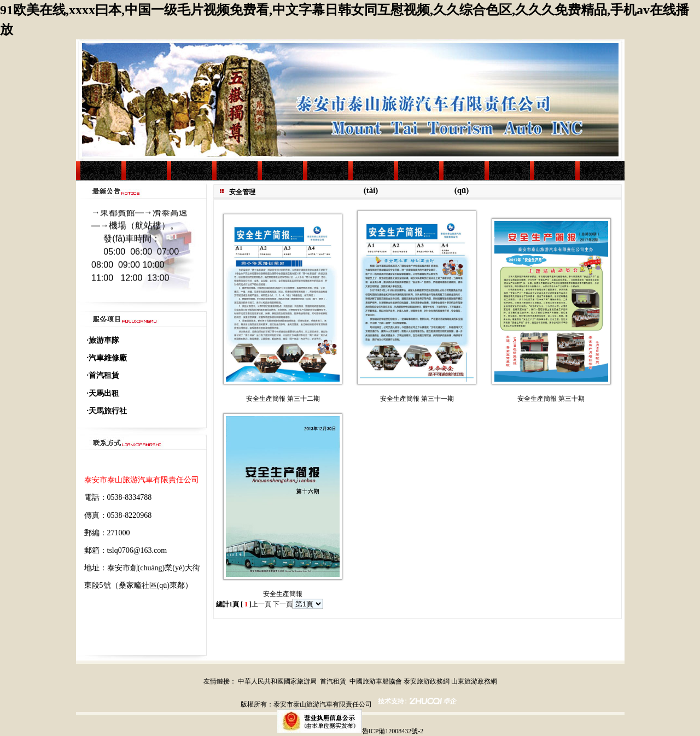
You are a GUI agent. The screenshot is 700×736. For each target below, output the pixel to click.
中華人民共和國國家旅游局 (277, 681)
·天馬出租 (103, 393)
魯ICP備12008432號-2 (393, 731)
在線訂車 (507, 171)
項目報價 (416, 171)
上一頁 (261, 604)
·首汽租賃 (103, 375)
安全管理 (552, 171)
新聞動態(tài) (371, 173)
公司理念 (189, 171)
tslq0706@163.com (137, 550)
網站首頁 (98, 171)
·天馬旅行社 (107, 411)
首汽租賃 (333, 681)
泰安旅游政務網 (427, 681)
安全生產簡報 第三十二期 (283, 399)
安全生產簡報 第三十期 (551, 399)
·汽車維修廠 (107, 358)
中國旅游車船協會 (376, 681)
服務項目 (235, 171)
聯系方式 (598, 171)
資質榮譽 (325, 171)
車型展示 (280, 171)
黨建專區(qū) (462, 173)
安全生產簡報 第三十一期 (417, 399)
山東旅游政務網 (474, 681)
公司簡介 (144, 171)
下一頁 (283, 604)
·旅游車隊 (103, 340)
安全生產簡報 (283, 594)
